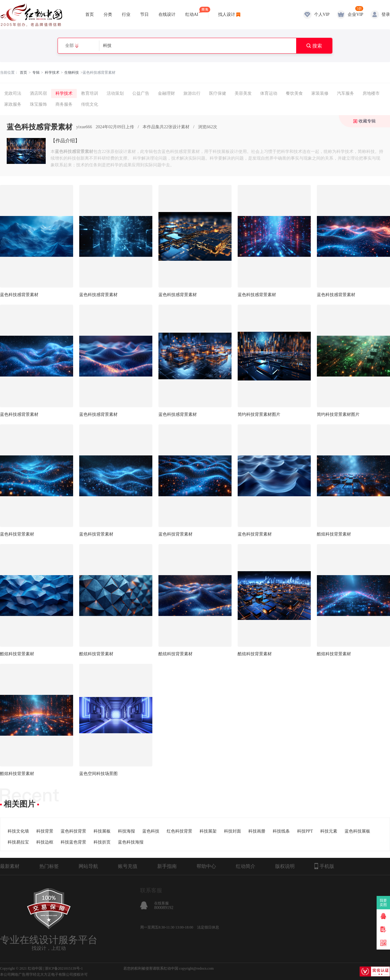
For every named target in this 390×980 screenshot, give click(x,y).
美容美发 (243, 93)
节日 (144, 14)
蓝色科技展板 (357, 831)
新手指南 (167, 866)
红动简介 (246, 866)
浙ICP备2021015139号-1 (64, 968)
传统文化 (90, 104)
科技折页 (102, 842)
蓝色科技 (151, 831)
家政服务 (13, 104)
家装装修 (320, 93)
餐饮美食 (294, 93)
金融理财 (166, 93)
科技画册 (257, 831)
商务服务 (64, 104)
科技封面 (232, 831)
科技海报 (126, 831)
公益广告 (141, 93)
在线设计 (167, 14)
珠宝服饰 (38, 104)
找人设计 (227, 14)
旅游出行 (192, 93)
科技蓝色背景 (73, 842)
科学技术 (52, 73)
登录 (386, 14)
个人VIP (322, 14)
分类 (108, 14)
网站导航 (88, 866)
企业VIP (355, 14)
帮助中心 (206, 866)
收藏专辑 (367, 121)
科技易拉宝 (18, 842)
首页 (90, 14)
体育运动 (269, 93)
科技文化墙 (18, 831)
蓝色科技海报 (131, 842)
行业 (126, 14)
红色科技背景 (179, 831)
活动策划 (115, 93)
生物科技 (72, 73)
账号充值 (128, 866)
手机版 (324, 866)
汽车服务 (346, 93)
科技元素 (329, 831)
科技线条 (281, 831)
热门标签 (49, 866)
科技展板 (102, 831)
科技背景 (45, 831)
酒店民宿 (38, 93)
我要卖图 (383, 903)
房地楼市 (371, 93)
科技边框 (45, 842)
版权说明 (285, 866)
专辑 (36, 73)
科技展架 (208, 831)
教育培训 (90, 93)
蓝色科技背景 (73, 831)
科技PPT (305, 831)
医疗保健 (218, 93)
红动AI (192, 12)
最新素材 (10, 866)
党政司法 (13, 93)
